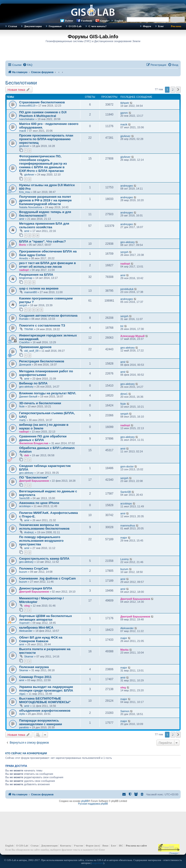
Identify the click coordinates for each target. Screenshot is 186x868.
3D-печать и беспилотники (40, 403)
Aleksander (26, 631)
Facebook (87, 21)
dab (27, 455)
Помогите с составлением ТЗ (42, 325)
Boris (23, 245)
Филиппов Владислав (34, 443)
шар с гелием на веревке (39, 288)
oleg (27, 606)
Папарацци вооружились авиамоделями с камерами (41, 722)
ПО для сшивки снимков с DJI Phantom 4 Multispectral (43, 114)
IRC (121, 845)
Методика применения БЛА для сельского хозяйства (44, 225)
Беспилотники (21, 83)
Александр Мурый (132, 336)
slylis (22, 714)
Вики (105, 845)
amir (22, 219)
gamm (124, 113)
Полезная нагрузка (34, 667)
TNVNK (29, 329)
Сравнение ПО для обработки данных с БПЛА (43, 438)
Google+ (105, 21)
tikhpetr (125, 103)
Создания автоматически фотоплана (48, 316)
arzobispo (25, 506)
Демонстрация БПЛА (36, 588)
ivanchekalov (27, 119)
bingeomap (26, 278)
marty (23, 420)
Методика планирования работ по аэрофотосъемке (46, 373)
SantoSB (24, 498)
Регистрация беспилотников (42, 361)
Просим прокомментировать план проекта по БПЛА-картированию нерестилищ (46, 139)
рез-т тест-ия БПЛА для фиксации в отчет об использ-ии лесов (47, 265)
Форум (147, 26)
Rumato (24, 319)
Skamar (29, 656)
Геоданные (55, 26)
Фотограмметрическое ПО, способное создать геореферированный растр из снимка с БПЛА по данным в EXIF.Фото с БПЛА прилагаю (43, 164)
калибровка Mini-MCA (36, 628)
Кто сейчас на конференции (26, 753)
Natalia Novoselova (31, 207)
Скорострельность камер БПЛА (44, 559)
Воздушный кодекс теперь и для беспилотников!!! (45, 214)
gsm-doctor (127, 466)
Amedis (24, 258)
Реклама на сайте (136, 845)
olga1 (22, 694)
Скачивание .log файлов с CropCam (47, 578)
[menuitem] (28, 65)
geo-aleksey (128, 242)
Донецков (25, 365)
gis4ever (24, 146)
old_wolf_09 (31, 351)
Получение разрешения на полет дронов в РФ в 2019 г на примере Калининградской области (45, 200)
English (119, 21)
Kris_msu (25, 192)
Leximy (125, 559)
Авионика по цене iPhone (39, 503)
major (124, 538)
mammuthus (128, 525)
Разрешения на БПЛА (36, 275)
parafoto (24, 727)
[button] (178, 90)
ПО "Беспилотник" (34, 477)
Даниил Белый (28, 396)
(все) (97, 845)
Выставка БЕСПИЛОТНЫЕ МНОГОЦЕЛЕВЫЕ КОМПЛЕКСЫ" (45, 700)
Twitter (69, 21)
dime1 (124, 394)
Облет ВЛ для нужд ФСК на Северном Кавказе (41, 639)
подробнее (97, 863)
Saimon (125, 711)
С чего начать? (97, 26)
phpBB (85, 801)
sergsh (124, 252)
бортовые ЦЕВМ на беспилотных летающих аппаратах (46, 618)
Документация (33, 26)
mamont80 (31, 292)
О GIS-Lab (75, 26)
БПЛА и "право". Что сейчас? (43, 241)
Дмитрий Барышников (34, 481)
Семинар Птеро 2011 (35, 677)
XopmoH (24, 623)
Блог (161, 26)
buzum (23, 572)
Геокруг (174, 853)
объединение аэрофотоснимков (45, 711)
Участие (79, 845)
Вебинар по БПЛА (33, 383)
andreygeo (127, 186)
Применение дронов (35, 347)
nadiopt (24, 270)
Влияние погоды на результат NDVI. (48, 393)
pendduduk (127, 289)
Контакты (66, 845)
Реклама (176, 26)
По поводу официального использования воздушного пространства (41, 541)
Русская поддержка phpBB (93, 804)
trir (122, 326)
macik (23, 131)
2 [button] (173, 90)
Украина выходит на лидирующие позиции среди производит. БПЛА (46, 689)
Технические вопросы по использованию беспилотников (44, 527)
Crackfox (24, 342)
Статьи (13, 26)
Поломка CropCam (34, 568)
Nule (22, 406)
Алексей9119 (27, 106)
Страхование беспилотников (42, 102)
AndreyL (29, 532)
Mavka (124, 650)
